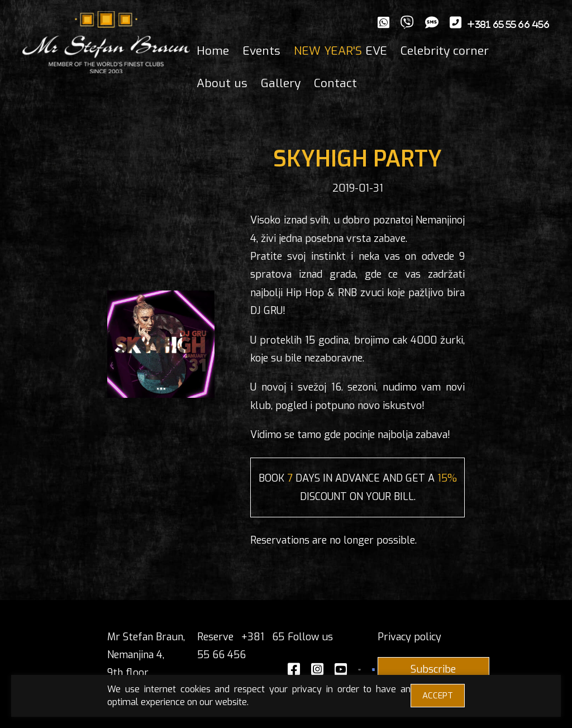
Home (213, 51)
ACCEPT (438, 696)
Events (261, 51)
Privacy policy (409, 637)
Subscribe (433, 669)
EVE (340, 51)
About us (222, 83)
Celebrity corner (445, 51)
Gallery (281, 83)
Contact (335, 83)
